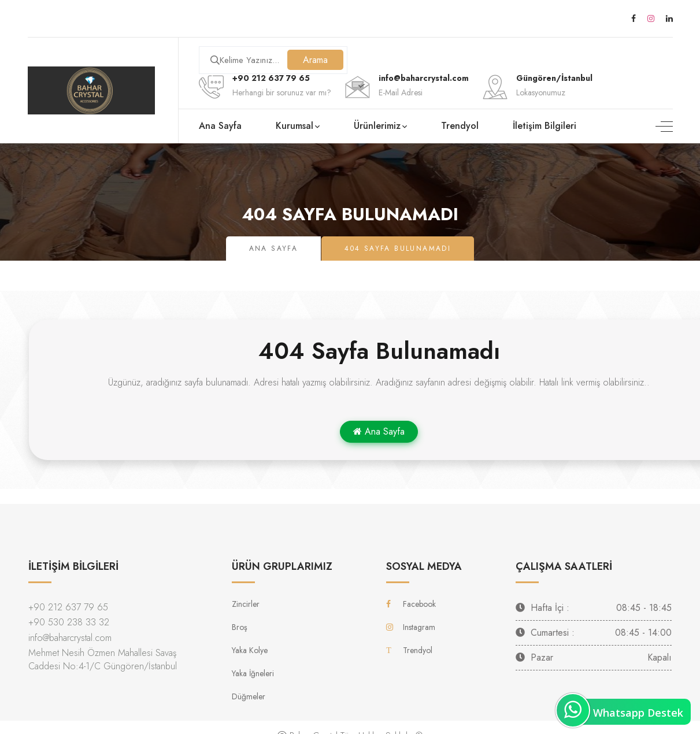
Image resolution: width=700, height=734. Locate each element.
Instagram (411, 627)
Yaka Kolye (250, 650)
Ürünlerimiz (377, 126)
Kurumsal (295, 126)
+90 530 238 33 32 (69, 622)
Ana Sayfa (220, 126)
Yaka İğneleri (253, 673)
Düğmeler (249, 696)
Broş (240, 627)
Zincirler (246, 604)
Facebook (411, 604)
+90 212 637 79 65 (271, 78)
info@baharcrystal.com (70, 638)
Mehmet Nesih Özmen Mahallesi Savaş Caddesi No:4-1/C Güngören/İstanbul (103, 659)
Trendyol (460, 126)
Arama (315, 60)
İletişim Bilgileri (545, 126)
